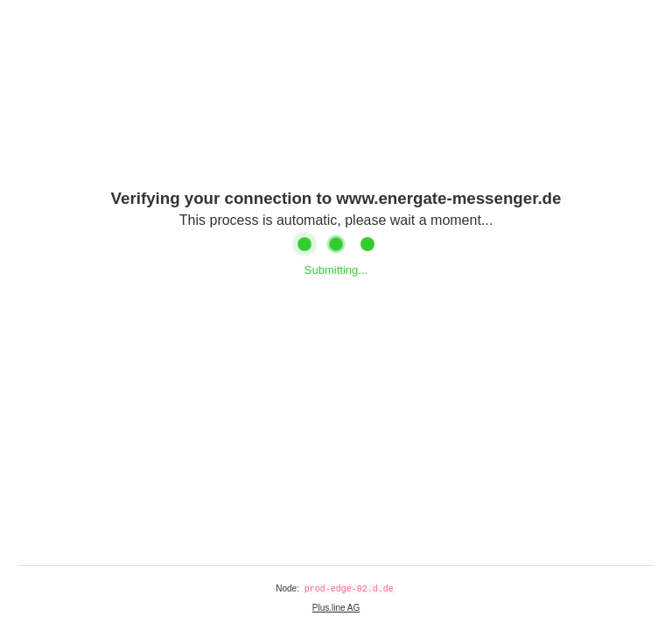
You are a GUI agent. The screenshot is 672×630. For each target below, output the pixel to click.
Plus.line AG (336, 608)
